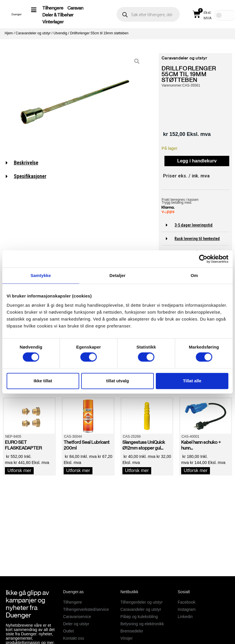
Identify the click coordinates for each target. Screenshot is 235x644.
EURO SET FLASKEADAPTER (23, 445)
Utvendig (60, 33)
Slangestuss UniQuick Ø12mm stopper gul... (144, 445)
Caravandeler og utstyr (33, 33)
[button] (195, 225)
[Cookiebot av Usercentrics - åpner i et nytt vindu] (203, 259)
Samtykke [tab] (41, 275)
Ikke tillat (43, 381)
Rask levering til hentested (197, 239)
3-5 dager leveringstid (194, 225)
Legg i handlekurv (197, 161)
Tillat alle (192, 381)
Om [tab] (194, 275)
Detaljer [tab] (117, 275)
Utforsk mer (19, 470)
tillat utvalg (117, 381)
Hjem (9, 33)
